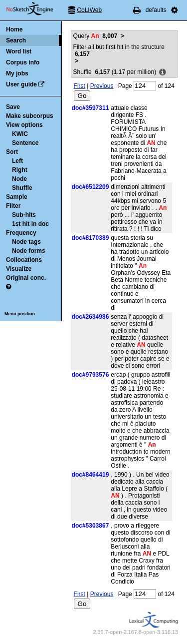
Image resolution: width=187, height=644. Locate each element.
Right (20, 170)
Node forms (29, 251)
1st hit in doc (30, 224)
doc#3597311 (91, 108)
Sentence (25, 143)
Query (95, 36)
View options (24, 125)
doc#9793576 (91, 375)
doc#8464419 (91, 475)
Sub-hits (24, 215)
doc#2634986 (91, 317)
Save (13, 107)
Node (19, 179)
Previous (102, 86)
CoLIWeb (89, 10)
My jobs (17, 73)
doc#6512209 (91, 187)
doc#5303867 (91, 526)
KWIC (20, 134)
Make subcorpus (30, 116)
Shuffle (22, 188)
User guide (21, 84)
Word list (19, 51)
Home (14, 29)
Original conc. (26, 278)
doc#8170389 (91, 238)
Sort (12, 152)
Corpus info (23, 62)
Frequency (21, 233)
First (80, 86)
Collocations (24, 260)
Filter (13, 206)
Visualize (19, 269)
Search (16, 40)
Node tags (26, 242)
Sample (17, 197)
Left (17, 161)
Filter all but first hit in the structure (119, 50)
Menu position (20, 314)
